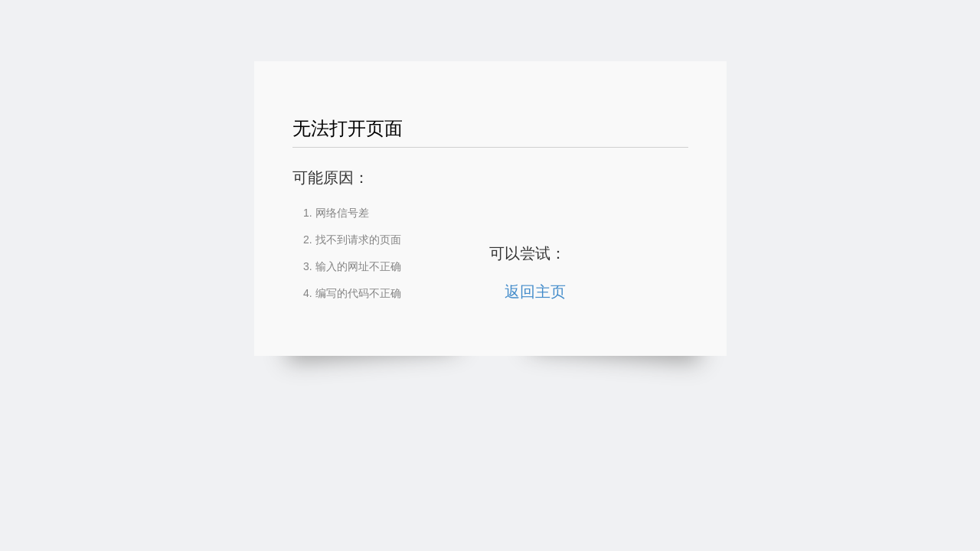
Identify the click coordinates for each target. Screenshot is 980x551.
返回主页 (535, 292)
